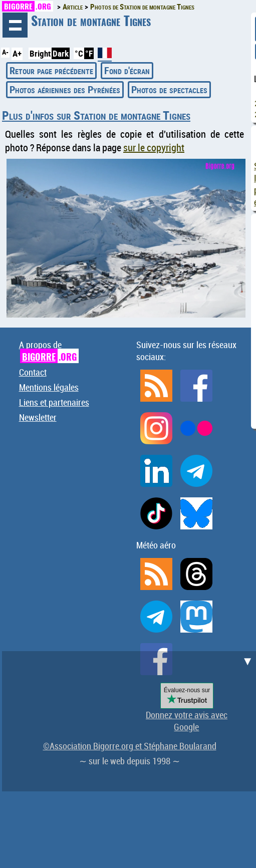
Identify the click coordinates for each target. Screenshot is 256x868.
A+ (17, 53)
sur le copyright (154, 148)
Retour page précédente (51, 70)
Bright (40, 53)
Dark (61, 53)
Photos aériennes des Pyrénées (65, 89)
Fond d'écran (127, 70)
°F (89, 53)
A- (5, 52)
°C (79, 53)
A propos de (49, 351)
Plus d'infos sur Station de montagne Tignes (96, 115)
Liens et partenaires (54, 402)
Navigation (15, 25)
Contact (33, 372)
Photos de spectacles (169, 89)
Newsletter (38, 417)
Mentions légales (49, 387)
